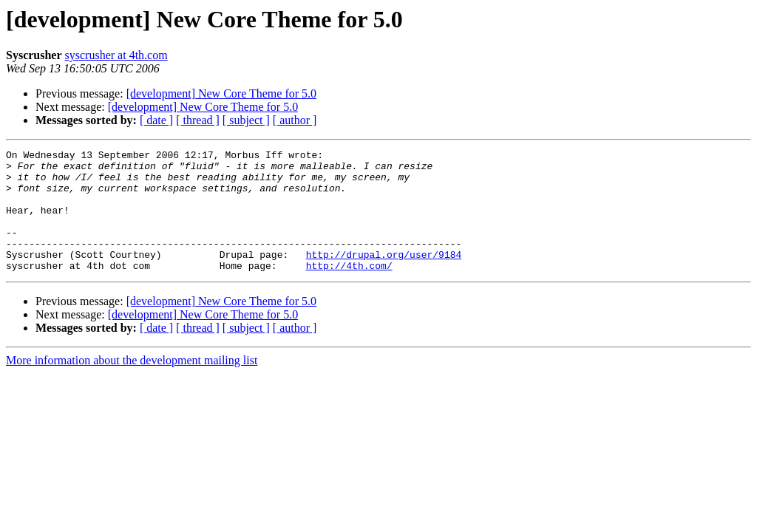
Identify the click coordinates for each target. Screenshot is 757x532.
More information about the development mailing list (132, 385)
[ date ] (156, 120)
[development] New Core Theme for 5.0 (221, 93)
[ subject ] (246, 120)
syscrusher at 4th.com (116, 55)
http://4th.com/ (349, 290)
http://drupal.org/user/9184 (384, 276)
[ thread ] (198, 120)
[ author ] (295, 120)
